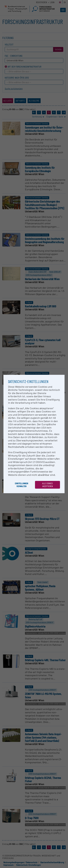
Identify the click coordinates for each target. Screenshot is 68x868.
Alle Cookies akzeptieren (47, 485)
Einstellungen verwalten (22, 485)
